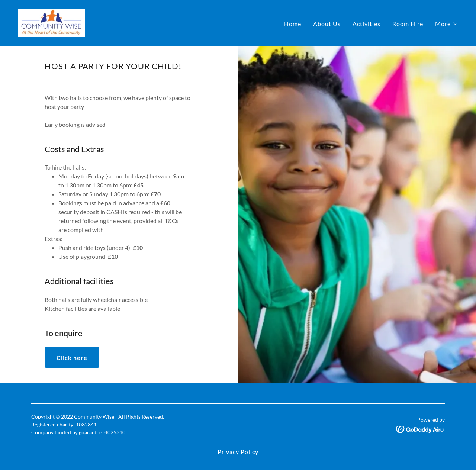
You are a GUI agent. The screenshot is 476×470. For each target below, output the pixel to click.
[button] (447, 25)
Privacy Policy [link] (238, 452)
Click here (72, 358)
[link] (52, 22)
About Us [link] (327, 24)
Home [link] (293, 24)
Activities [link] (366, 24)
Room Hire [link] (408, 24)
